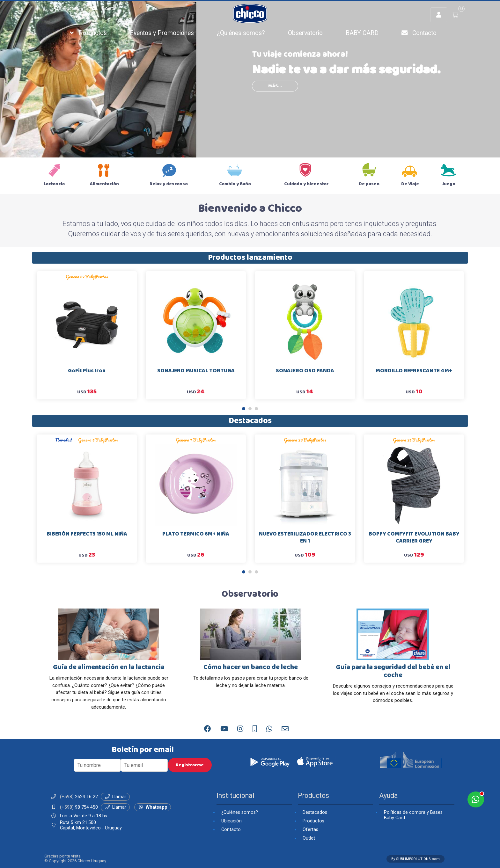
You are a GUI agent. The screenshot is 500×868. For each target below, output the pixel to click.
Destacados (250, 421)
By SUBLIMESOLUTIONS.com (415, 859)
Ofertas (310, 830)
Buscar (66, 8)
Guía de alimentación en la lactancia (109, 667)
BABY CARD (362, 33)
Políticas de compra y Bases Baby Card (413, 815)
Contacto (419, 33)
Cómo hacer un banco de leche (251, 667)
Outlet (309, 838)
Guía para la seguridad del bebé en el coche (393, 671)
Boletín (104, 8)
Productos (88, 33)
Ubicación (232, 821)
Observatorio (305, 33)
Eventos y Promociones (162, 33)
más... (275, 86)
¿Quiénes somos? (241, 33)
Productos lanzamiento (250, 258)
